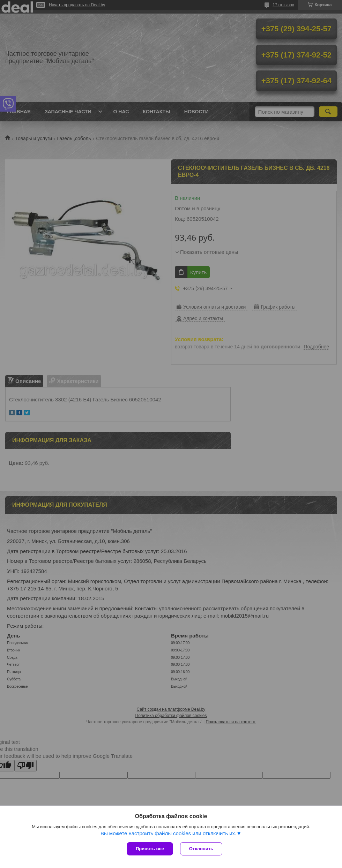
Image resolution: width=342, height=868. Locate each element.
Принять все (150, 849)
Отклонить (201, 849)
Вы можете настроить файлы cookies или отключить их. (168, 833)
